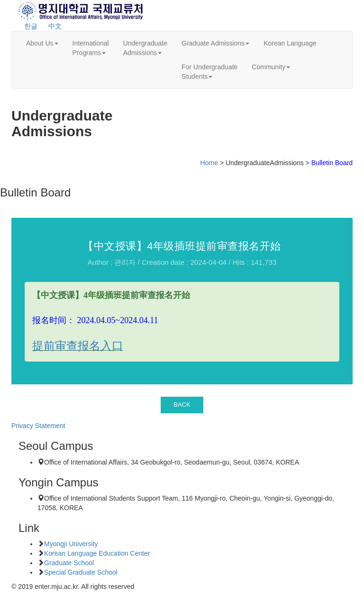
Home (209, 163)
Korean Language (290, 43)
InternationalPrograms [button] (91, 48)
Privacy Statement (38, 426)
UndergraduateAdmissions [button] (145, 48)
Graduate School (69, 563)
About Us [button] (42, 43)
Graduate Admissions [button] (215, 43)
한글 (31, 26)
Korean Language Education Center (97, 553)
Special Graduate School (81, 572)
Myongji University (71, 544)
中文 (55, 26)
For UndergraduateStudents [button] (209, 72)
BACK (182, 405)
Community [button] (271, 67)
